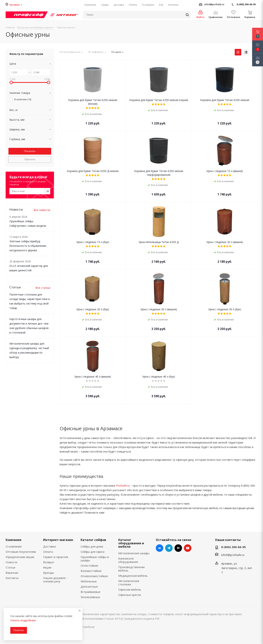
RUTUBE (178, 548)
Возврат (49, 562)
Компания (13, 540)
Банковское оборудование (128, 560)
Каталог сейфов (93, 540)
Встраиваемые (91, 592)
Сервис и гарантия (56, 557)
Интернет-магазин (58, 540)
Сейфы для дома (92, 546)
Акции (47, 567)
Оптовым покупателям (21, 552)
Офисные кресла (130, 595)
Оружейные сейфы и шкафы (95, 559)
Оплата (48, 552)
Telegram (169, 548)
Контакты (12, 578)
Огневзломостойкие (94, 576)
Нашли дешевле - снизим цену (55, 580)
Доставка (49, 546)
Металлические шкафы (134, 553)
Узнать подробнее (23, 620)
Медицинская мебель (133, 576)
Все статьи (43, 288)
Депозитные (89, 586)
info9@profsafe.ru (214, 4)
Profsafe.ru (123, 486)
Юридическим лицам (20, 557)
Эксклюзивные (90, 597)
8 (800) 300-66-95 (246, 4)
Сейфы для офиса (93, 552)
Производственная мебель (131, 569)
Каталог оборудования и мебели (131, 543)
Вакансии (12, 573)
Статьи (10, 567)
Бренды (49, 573)
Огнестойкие (89, 565)
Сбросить (30, 159)
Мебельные (89, 581)
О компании (14, 546)
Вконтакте (160, 548)
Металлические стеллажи (129, 583)
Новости (11, 562)
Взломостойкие (91, 571)
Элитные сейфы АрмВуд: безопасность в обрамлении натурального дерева (28, 246)
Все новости (42, 210)
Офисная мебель (130, 589)
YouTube (188, 548)
